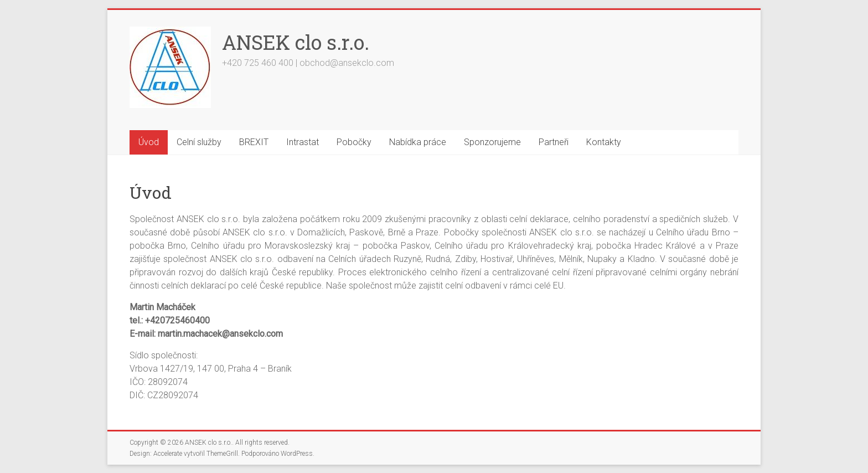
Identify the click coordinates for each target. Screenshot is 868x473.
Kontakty (604, 142)
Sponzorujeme (492, 142)
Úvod (149, 142)
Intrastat (303, 142)
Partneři (554, 142)
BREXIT (254, 142)
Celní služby (199, 142)
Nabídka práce (418, 142)
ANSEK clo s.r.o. (296, 42)
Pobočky (354, 142)
